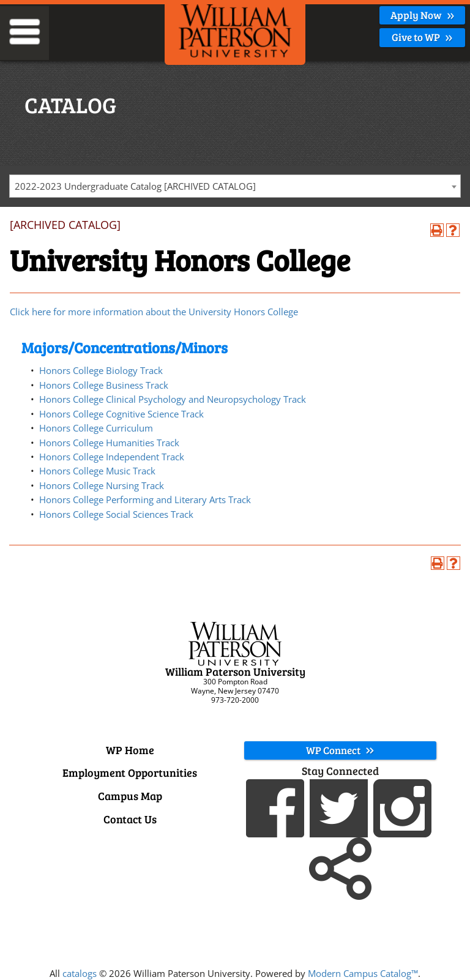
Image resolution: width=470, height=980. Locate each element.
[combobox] (235, 186)
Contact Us (130, 819)
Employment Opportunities (130, 772)
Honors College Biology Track (101, 370)
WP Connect (340, 750)
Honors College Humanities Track (109, 443)
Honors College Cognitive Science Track (121, 414)
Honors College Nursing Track (102, 485)
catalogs (80, 973)
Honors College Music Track (97, 471)
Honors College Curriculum (96, 428)
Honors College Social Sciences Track (116, 514)
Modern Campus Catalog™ (363, 973)
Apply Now (423, 15)
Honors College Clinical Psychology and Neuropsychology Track (173, 399)
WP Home (130, 750)
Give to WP (422, 37)
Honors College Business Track (104, 385)
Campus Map (130, 796)
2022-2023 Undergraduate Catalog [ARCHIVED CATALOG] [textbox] (135, 186)
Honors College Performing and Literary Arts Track (145, 499)
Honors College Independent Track (112, 457)
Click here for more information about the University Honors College (154, 312)
